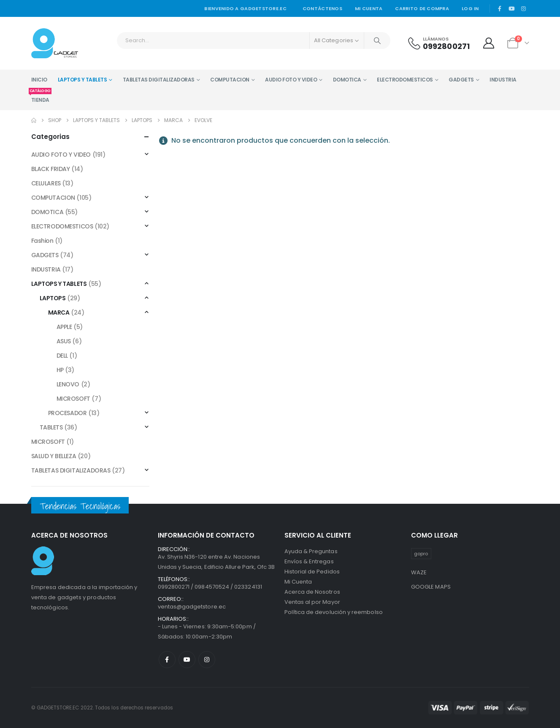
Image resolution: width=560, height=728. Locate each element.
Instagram (207, 660)
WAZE (419, 572)
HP (60, 370)
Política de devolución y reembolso (334, 612)
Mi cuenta (369, 8)
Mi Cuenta (298, 582)
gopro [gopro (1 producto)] (421, 554)
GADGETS (461, 80)
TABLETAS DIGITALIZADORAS (159, 80)
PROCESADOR (68, 413)
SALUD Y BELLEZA (54, 456)
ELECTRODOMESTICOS (405, 80)
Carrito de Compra (422, 8)
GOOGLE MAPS (431, 587)
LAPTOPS (53, 298)
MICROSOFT (73, 399)
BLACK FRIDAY (51, 169)
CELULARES (46, 183)
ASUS (64, 341)
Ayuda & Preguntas (311, 551)
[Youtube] (511, 8)
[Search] (377, 41)
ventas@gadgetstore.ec (192, 607)
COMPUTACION (230, 80)
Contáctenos (322, 8)
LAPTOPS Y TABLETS (83, 80)
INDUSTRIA (503, 80)
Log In (470, 8)
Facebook (167, 660)
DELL (62, 356)
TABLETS (51, 427)
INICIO (39, 80)
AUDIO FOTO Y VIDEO (291, 80)
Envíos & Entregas (309, 561)
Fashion (42, 241)
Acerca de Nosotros (312, 592)
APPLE (64, 327)
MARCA (59, 312)
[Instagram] (524, 8)
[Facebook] (500, 8)
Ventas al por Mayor (312, 602)
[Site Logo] (55, 43)
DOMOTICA (347, 80)
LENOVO (68, 384)
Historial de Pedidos (312, 572)
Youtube (187, 660)
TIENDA (40, 97)
